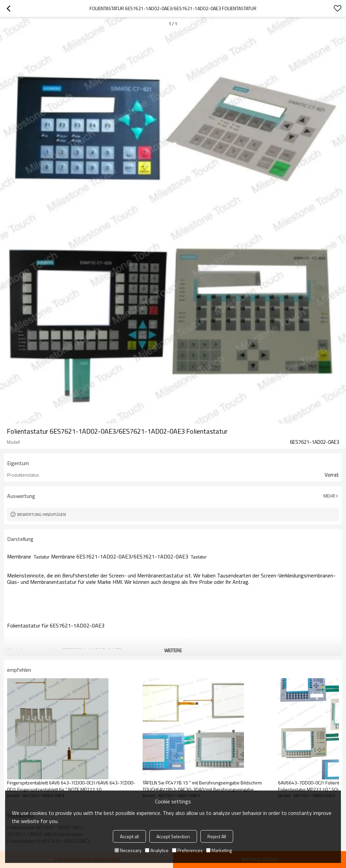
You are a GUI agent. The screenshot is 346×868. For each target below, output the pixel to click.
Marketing (219, 850)
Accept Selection (173, 836)
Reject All (217, 836)
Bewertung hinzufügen (42, 514)
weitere (173, 650)
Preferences (187, 850)
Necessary (128, 850)
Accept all (129, 836)
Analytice (157, 850)
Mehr (329, 496)
